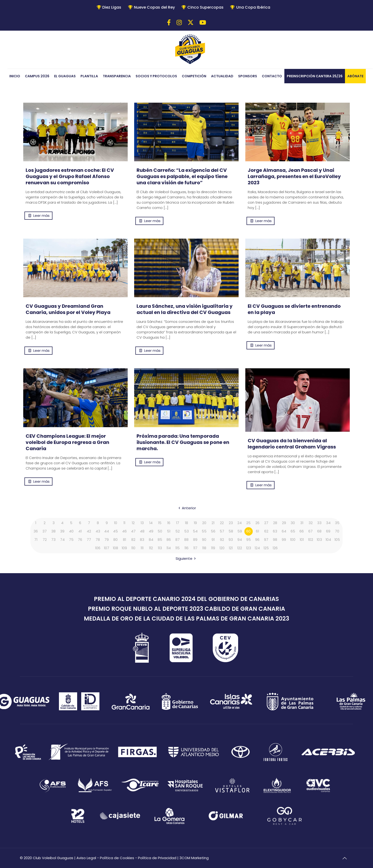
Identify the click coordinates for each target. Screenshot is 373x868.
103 (319, 540)
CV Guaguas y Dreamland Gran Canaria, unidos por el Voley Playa (68, 309)
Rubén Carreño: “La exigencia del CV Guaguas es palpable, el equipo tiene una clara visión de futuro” (182, 176)
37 (45, 531)
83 (142, 540)
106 (98, 548)
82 (133, 540)
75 (71, 540)
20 (204, 523)
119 (213, 548)
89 (195, 540)
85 (160, 540)
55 (204, 531)
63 (275, 531)
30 (293, 523)
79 (107, 540)
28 (275, 523)
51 (169, 531)
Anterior (186, 508)
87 (178, 540)
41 (80, 531)
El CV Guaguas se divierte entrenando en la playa (294, 309)
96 (257, 540)
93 (231, 540)
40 (71, 531)
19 (195, 523)
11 (124, 523)
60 (248, 531)
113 (160, 548)
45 (115, 531)
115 (178, 548)
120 (222, 548)
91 (213, 540)
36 (36, 531)
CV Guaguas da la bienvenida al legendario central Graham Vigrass (292, 444)
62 (266, 531)
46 (124, 531)
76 (80, 540)
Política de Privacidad (157, 858)
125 (266, 548)
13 (142, 523)
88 (186, 540)
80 (115, 540)
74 (62, 540)
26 (257, 523)
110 (133, 548)
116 (186, 548)
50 (160, 531)
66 (302, 531)
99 (284, 540)
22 (222, 523)
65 (293, 531)
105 (337, 540)
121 (231, 548)
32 (311, 523)
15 (160, 523)
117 (195, 548)
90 (204, 540)
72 (45, 540)
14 (151, 523)
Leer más (41, 216)
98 (275, 540)
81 (124, 540)
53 (186, 531)
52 (178, 531)
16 (169, 523)
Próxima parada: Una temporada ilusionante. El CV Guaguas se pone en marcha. (183, 442)
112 (151, 548)
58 (231, 531)
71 (36, 540)
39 (62, 531)
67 (310, 531)
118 (204, 548)
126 (275, 548)
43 (98, 531)
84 (151, 540)
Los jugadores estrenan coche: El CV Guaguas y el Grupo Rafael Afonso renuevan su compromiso (70, 176)
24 (240, 523)
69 (328, 531)
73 (53, 540)
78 (98, 540)
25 (248, 523)
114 (169, 548)
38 (53, 531)
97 (266, 540)
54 (195, 531)
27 (266, 523)
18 (186, 523)
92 (222, 540)
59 (240, 531)
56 (213, 531)
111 (142, 548)
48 (142, 531)
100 (293, 540)
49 (151, 531)
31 (302, 523)
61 (257, 531)
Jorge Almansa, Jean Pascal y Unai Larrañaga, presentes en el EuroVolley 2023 (294, 176)
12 (133, 523)
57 (222, 531)
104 (328, 540)
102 (310, 540)
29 (284, 523)
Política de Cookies (117, 858)
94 (240, 540)
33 (319, 523)
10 (115, 523)
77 (89, 540)
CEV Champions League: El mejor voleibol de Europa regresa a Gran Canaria (67, 442)
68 (319, 531)
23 (231, 523)
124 (257, 548)
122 (240, 548)
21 (213, 523)
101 (302, 540)
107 (107, 548)
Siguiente (186, 558)
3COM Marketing (194, 858)
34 (328, 523)
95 (249, 540)
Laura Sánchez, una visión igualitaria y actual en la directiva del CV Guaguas (185, 309)
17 (178, 523)
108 (116, 548)
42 (89, 531)
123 (248, 548)
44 (107, 531)
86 (169, 540)
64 (284, 531)
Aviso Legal (86, 858)
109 (124, 548)
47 (133, 531)
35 (337, 523)
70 (337, 531)
